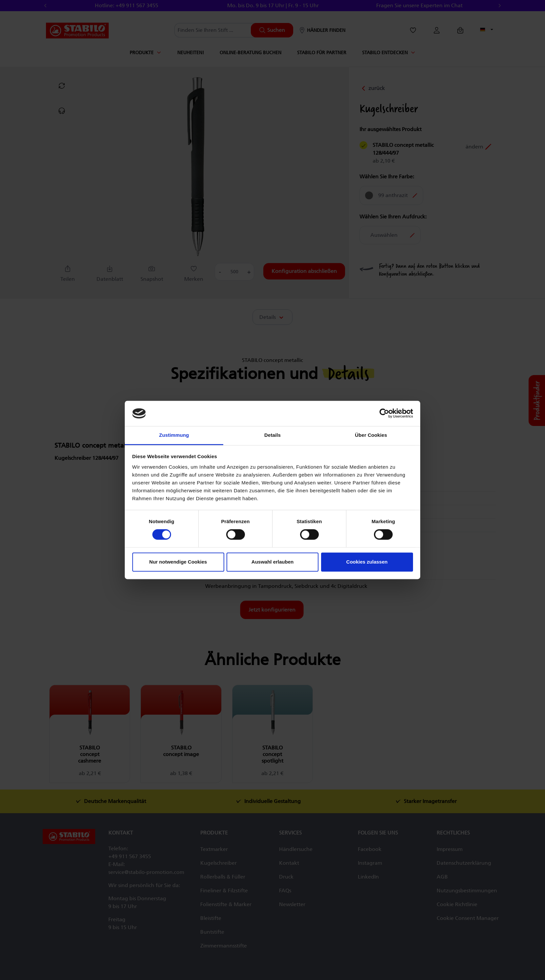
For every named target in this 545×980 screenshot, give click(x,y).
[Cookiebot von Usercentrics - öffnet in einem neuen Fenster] (384, 413)
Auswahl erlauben (272, 562)
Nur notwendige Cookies (178, 562)
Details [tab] (272, 435)
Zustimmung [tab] (174, 435)
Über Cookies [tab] (371, 435)
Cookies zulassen (367, 562)
